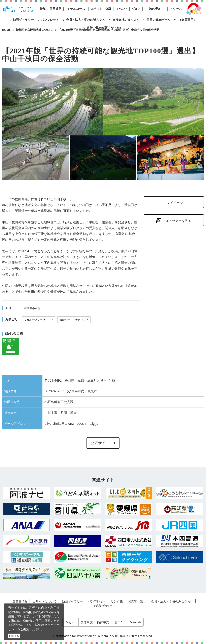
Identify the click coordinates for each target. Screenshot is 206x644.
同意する (14, 636)
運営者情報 (20, 601)
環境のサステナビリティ (74, 320)
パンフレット (97, 601)
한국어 (119, 622)
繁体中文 (87, 622)
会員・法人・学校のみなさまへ (172, 601)
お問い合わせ (103, 606)
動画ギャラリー (72, 601)
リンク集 (117, 601)
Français (135, 622)
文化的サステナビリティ (39, 320)
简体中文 (103, 622)
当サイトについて (45, 601)
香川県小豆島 (32, 308)
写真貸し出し (137, 601)
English (71, 622)
